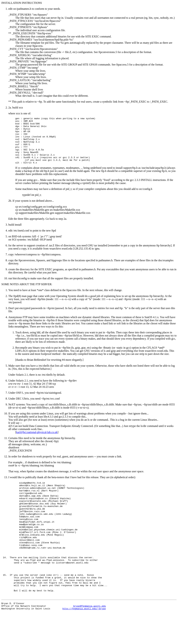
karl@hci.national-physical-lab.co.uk (37, 442)
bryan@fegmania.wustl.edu (89, 637)
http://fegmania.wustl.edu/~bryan (84, 640)
